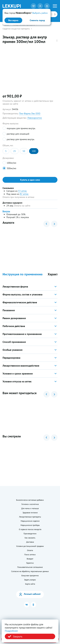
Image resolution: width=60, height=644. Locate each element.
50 (24, 151)
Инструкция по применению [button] (23, 274)
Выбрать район (40, 13)
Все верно (13, 20)
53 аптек (22, 191)
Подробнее (11, 631)
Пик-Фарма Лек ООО (30, 113)
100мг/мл (11, 163)
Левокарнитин (35, 118)
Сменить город (37, 20)
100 (34, 151)
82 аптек (24, 194)
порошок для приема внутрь (21, 128)
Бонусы (6, 211)
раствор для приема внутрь (21, 139)
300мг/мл (11, 168)
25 (15, 151)
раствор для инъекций (18, 134)
